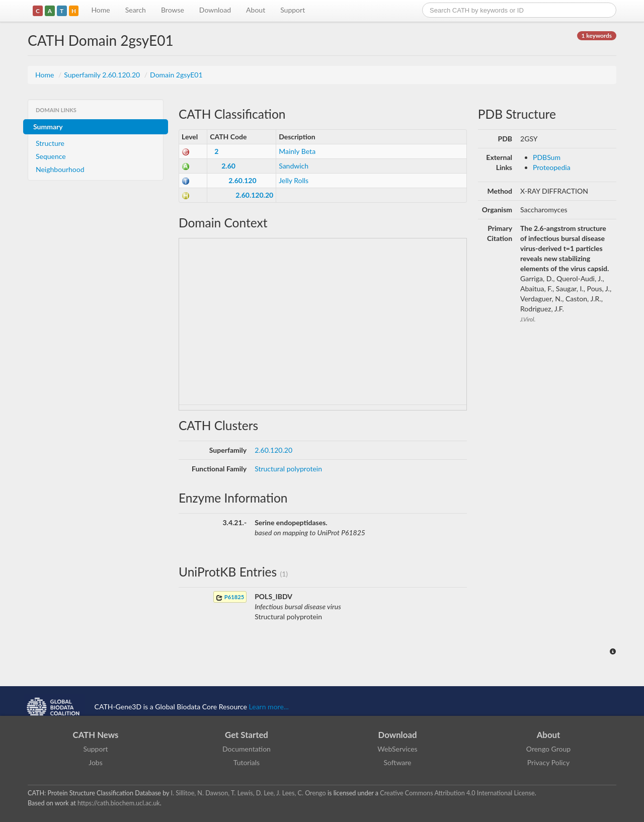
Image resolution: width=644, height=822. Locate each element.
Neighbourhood (60, 169)
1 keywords (597, 35)
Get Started (247, 735)
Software (398, 762)
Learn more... (269, 707)
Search (136, 10)
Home (100, 10)
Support (293, 10)
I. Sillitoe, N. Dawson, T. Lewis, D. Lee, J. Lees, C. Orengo (249, 793)
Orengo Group (548, 749)
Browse (173, 10)
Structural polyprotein (288, 469)
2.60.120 (242, 180)
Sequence (51, 156)
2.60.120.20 (254, 195)
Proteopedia (552, 167)
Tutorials (247, 762)
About (256, 10)
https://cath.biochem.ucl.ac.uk (119, 803)
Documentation (247, 749)
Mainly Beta (297, 151)
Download (215, 10)
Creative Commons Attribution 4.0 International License (457, 793)
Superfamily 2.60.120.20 (103, 75)
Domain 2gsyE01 (176, 75)
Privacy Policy (548, 762)
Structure (50, 143)
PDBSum (547, 157)
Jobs (96, 762)
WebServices (397, 749)
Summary (48, 127)
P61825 (230, 597)
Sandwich (294, 166)
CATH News (96, 735)
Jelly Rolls (294, 180)
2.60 (228, 166)
